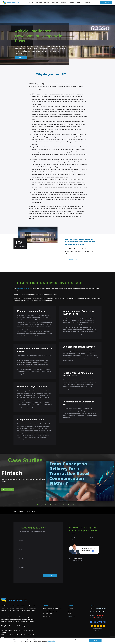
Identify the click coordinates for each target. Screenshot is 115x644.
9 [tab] (58, 504)
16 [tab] (76, 504)
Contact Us (87, 3)
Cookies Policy (21, 626)
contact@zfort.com (77, 561)
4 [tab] (45, 504)
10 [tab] (61, 504)
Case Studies (71, 616)
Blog (69, 619)
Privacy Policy (51, 642)
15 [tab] (74, 504)
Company (70, 606)
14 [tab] (71, 504)
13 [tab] (69, 504)
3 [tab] (43, 504)
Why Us (70, 611)
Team (69, 614)
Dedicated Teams (48, 614)
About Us (70, 608)
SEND (50, 576)
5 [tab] (48, 504)
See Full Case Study (8, 489)
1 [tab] (38, 504)
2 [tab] (40, 504)
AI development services (23, 289)
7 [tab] (53, 504)
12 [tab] (66, 504)
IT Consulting (46, 616)
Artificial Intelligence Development (52, 608)
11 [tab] (63, 504)
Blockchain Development (50, 611)
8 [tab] (56, 504)
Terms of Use (13, 626)
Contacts (93, 606)
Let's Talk (106, 3)
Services (45, 606)
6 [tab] (51, 504)
